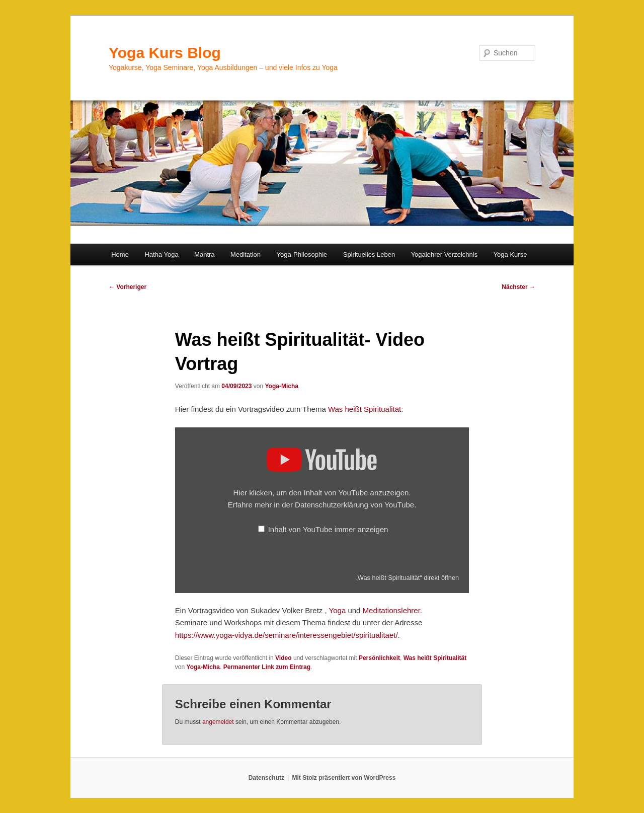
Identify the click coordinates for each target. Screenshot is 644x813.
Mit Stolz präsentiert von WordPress (344, 778)
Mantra (204, 254)
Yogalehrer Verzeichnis (445, 254)
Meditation (246, 254)
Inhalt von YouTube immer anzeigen (328, 529)
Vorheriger (128, 287)
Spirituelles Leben (369, 254)
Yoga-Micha (281, 386)
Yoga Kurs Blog (165, 53)
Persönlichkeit (379, 658)
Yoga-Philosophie (302, 254)
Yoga (338, 610)
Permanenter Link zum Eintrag (267, 667)
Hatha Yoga (161, 254)
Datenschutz (266, 778)
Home (120, 254)
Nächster (518, 287)
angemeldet (218, 722)
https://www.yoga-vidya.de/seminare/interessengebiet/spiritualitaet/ (287, 635)
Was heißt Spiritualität (365, 409)
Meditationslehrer (391, 610)
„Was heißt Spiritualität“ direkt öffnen (408, 578)
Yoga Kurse (510, 254)
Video (283, 658)
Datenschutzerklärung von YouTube (354, 505)
